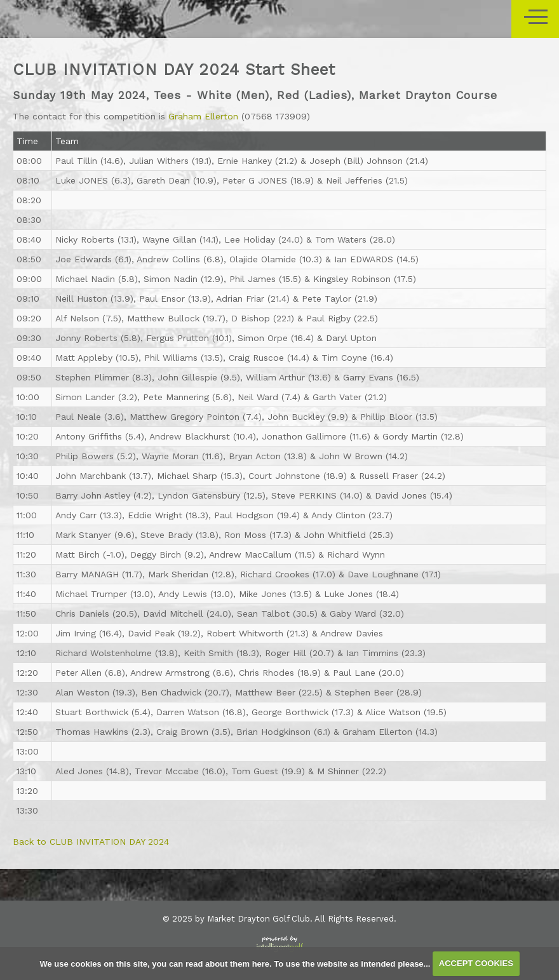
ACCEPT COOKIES (476, 963)
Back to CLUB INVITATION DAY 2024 (91, 842)
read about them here (227, 963)
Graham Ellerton (203, 116)
